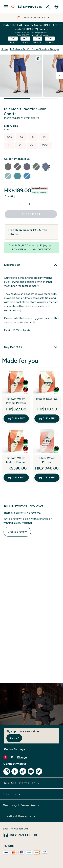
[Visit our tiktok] (23, 771)
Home (4, 49)
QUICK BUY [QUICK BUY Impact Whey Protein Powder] (16, 419)
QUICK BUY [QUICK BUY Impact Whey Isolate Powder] (16, 478)
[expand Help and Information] (22, 783)
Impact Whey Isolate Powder (16, 460)
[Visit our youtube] (31, 771)
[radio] (10, 137)
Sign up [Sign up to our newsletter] (14, 738)
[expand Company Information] (22, 805)
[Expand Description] (32, 265)
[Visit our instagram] (7, 771)
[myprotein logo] (30, 7)
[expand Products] (12, 794)
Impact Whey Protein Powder (16, 401)
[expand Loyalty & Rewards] (19, 816)
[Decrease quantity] (9, 204)
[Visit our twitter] (39, 771)
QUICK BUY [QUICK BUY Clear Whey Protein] (47, 478)
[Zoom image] (38, 59)
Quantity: (10, 196)
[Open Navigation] (6, 7)
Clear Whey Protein (47, 460)
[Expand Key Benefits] (32, 347)
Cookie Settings (14, 749)
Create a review (17, 532)
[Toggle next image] (59, 76)
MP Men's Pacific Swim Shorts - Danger (35, 49)
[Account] (48, 7)
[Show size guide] (12, 126)
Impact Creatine (47, 399)
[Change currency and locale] (32, 757)
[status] (19, 204)
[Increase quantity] (29, 204)
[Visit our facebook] (15, 771)
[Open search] (13, 7)
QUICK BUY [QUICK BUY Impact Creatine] (47, 419)
